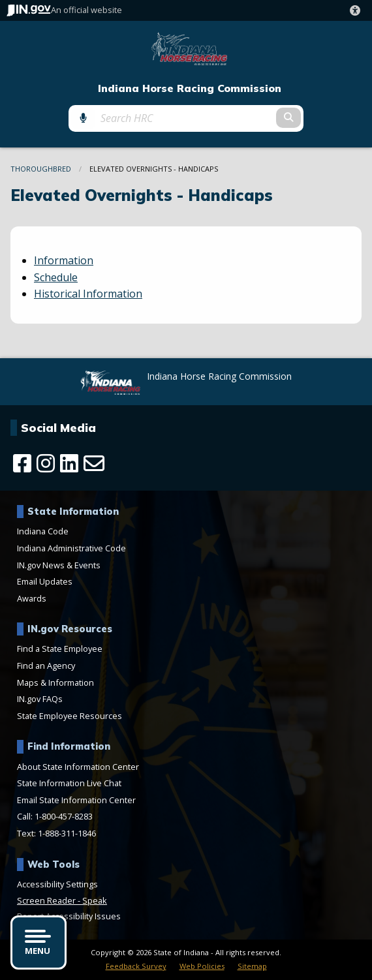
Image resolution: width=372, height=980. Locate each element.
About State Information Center (78, 767)
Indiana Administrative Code (71, 548)
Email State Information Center (76, 800)
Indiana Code (43, 531)
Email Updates (45, 581)
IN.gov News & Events (59, 565)
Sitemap (252, 966)
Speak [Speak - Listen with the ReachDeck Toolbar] (95, 900)
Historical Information (88, 294)
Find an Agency (46, 666)
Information (64, 260)
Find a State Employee (60, 649)
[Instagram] (46, 463)
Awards (32, 598)
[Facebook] (22, 463)
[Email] (94, 463)
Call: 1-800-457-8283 (55, 816)
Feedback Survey (136, 966)
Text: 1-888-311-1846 (56, 833)
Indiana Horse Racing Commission (190, 88)
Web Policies (202, 966)
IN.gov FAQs (40, 699)
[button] (358, 10)
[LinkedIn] (69, 463)
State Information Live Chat (69, 783)
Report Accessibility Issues (69, 916)
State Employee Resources (70, 716)
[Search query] (186, 118)
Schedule (56, 277)
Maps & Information (55, 682)
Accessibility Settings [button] (57, 884)
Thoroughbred (41, 169)
